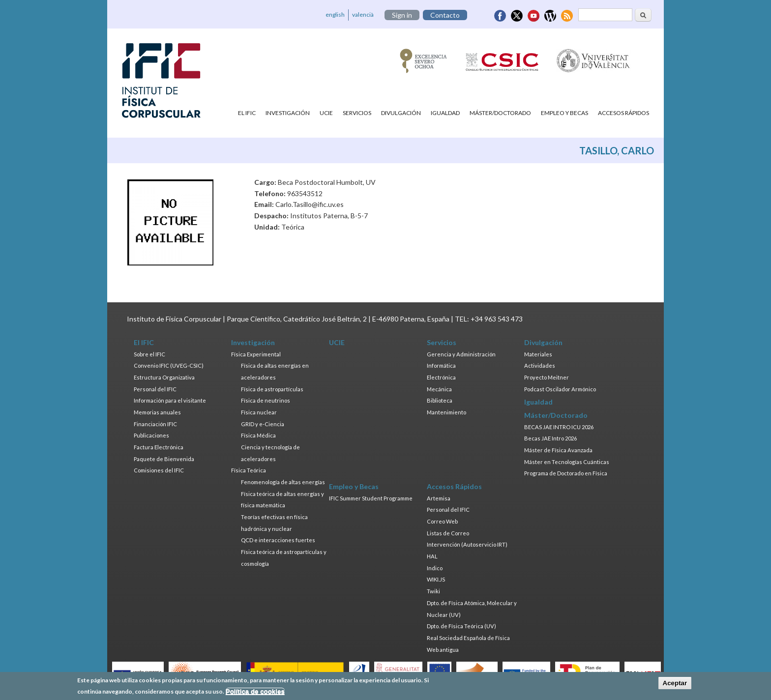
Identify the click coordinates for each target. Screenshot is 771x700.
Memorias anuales (157, 412)
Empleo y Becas (564, 113)
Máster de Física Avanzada (558, 450)
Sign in (402, 15)
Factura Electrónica (159, 447)
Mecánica (439, 389)
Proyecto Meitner (547, 377)
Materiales (538, 354)
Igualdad (445, 113)
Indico (435, 568)
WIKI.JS (436, 579)
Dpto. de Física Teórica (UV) (461, 626)
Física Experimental (256, 354)
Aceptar (675, 684)
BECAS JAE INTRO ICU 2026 (559, 427)
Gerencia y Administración (461, 354)
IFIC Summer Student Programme (371, 498)
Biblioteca (440, 400)
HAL (432, 556)
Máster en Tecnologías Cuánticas (567, 462)
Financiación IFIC (155, 424)
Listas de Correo (448, 533)
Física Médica (258, 435)
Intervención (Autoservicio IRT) (467, 544)
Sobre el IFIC (149, 354)
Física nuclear (259, 412)
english (335, 15)
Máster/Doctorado (500, 113)
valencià (363, 15)
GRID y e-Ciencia (263, 424)
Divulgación (401, 113)
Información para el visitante (170, 400)
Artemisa (439, 498)
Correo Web (442, 521)
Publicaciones (151, 435)
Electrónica (441, 377)
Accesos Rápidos (623, 113)
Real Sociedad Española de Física (468, 638)
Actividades (540, 365)
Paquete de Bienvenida (164, 459)
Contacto (445, 15)
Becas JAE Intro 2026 (550, 438)
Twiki (433, 591)
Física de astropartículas (272, 389)
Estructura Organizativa (164, 377)
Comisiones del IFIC (159, 470)
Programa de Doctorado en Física (566, 473)
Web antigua (443, 650)
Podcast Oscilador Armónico (560, 389)
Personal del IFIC (155, 389)
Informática (441, 365)
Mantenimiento (446, 412)
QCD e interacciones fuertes (278, 540)
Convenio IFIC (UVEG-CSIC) (169, 365)
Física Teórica (249, 470)
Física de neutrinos (266, 400)
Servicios (357, 113)
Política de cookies (255, 691)
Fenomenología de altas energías (283, 482)
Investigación (288, 113)
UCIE (326, 113)
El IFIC (247, 113)
